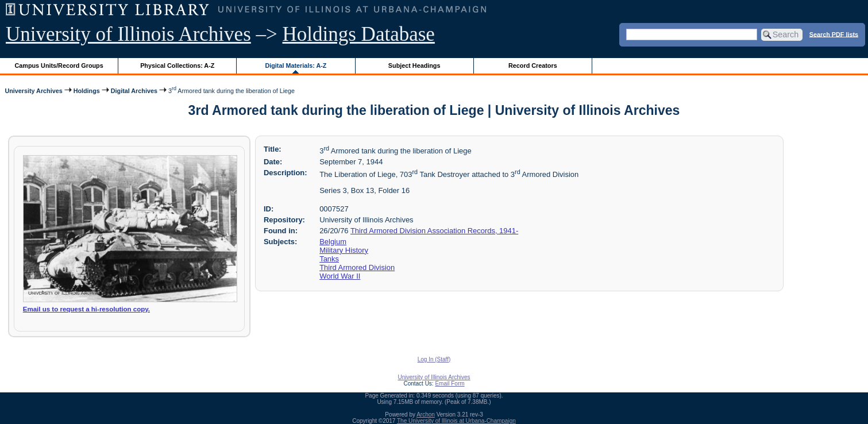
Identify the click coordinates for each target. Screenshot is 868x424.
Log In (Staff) (434, 359)
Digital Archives (134, 90)
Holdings (87, 90)
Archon (426, 415)
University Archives (33, 90)
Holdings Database (359, 34)
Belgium (333, 242)
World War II (340, 276)
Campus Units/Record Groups (59, 65)
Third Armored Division (357, 267)
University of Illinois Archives (128, 34)
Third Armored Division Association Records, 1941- (434, 231)
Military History (344, 250)
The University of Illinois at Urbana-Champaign (456, 421)
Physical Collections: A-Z (177, 65)
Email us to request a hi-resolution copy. (86, 309)
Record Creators (533, 65)
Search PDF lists (834, 34)
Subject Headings (414, 65)
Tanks (329, 259)
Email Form (450, 383)
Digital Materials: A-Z (296, 65)
